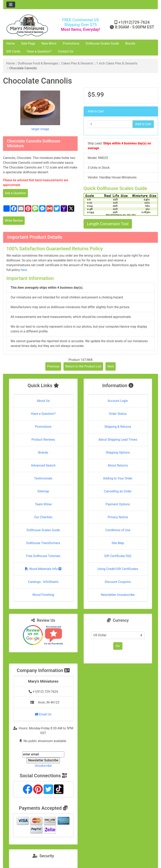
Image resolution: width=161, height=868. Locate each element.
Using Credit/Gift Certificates (118, 569)
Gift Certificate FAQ (118, 556)
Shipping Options (118, 453)
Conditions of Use (118, 530)
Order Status (118, 414)
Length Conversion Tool (108, 224)
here (24, 270)
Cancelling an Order (118, 491)
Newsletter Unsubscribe (118, 595)
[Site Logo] (29, 25)
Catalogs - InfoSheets (43, 582)
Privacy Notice (118, 517)
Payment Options (118, 504)
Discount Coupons (118, 582)
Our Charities (43, 517)
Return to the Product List (83, 366)
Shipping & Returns (118, 427)
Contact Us (66, 51)
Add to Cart (143, 124)
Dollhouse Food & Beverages (38, 63)
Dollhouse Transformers (43, 543)
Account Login (118, 401)
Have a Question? (39, 51)
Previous (53, 366)
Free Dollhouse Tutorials (43, 556)
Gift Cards (13, 51)
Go (118, 646)
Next (111, 366)
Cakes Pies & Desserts (77, 63)
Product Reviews (43, 440)
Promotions (71, 43)
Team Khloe (43, 504)
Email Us (43, 714)
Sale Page (28, 43)
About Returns (118, 465)
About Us (43, 401)
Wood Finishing (43, 595)
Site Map (118, 543)
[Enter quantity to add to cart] (110, 124)
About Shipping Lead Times (118, 440)
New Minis (49, 43)
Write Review (14, 221)
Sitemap (43, 491)
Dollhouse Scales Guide (102, 43)
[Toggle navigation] (11, 5)
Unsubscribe (43, 766)
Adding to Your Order (118, 478)
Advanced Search (43, 465)
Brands (130, 43)
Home (10, 43)
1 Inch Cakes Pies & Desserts (117, 63)
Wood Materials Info (43, 569)
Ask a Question (15, 193)
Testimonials (43, 478)
